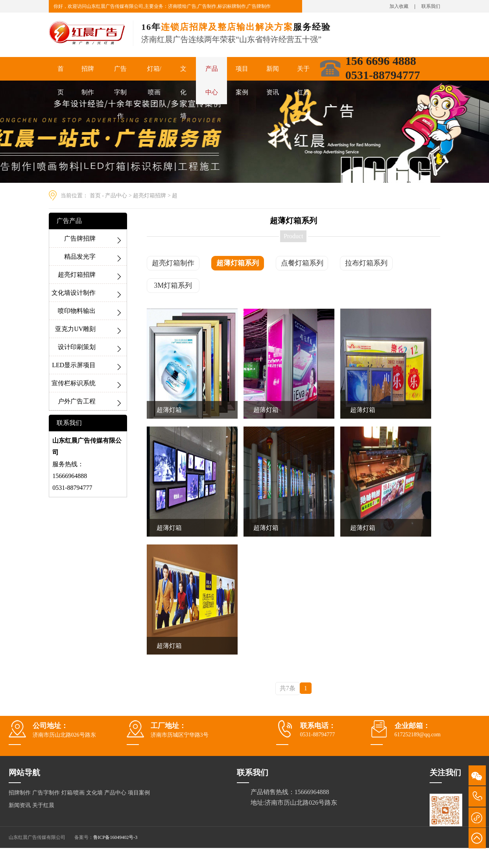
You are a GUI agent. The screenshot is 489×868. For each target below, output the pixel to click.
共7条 (288, 688)
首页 (61, 80)
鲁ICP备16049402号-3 (115, 837)
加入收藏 (399, 6)
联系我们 (431, 6)
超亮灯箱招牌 (149, 196)
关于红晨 (303, 80)
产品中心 (212, 80)
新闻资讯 (273, 80)
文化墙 (183, 92)
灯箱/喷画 (154, 80)
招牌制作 (88, 80)
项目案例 (242, 80)
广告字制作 (120, 92)
